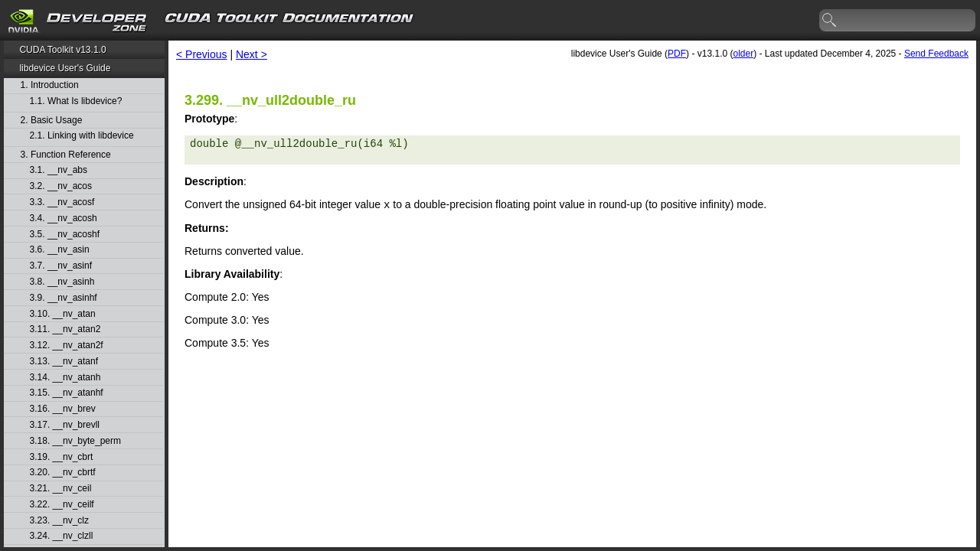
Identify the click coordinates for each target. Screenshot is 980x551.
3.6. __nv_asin (60, 250)
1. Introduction (50, 85)
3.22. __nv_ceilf (62, 505)
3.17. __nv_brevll (65, 425)
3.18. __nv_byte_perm (75, 441)
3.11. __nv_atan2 (65, 329)
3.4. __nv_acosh (64, 218)
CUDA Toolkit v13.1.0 (62, 50)
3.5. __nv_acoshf (65, 235)
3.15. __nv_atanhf (67, 393)
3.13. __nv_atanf (64, 362)
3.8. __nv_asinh (62, 282)
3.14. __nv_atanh (65, 378)
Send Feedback (936, 54)
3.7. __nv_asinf (61, 266)
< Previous (202, 54)
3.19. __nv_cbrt (62, 457)
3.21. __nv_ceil (61, 489)
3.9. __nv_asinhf (64, 298)
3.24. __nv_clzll (62, 536)
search (830, 21)
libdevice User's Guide (65, 68)
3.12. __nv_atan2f (67, 346)
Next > (252, 54)
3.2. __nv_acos (61, 186)
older (743, 54)
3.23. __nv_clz (59, 521)
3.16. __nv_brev (63, 409)
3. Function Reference (66, 155)
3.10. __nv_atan (63, 314)
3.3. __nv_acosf (62, 202)
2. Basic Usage (52, 121)
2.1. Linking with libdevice (82, 136)
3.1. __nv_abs (59, 170)
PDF (677, 54)
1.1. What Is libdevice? (76, 101)
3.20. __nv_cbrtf (63, 473)
